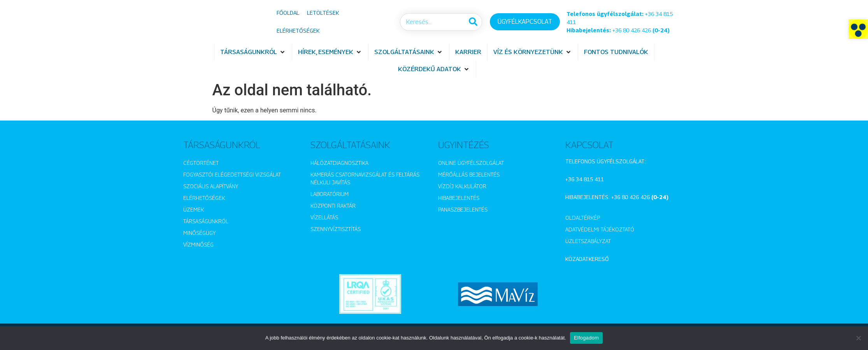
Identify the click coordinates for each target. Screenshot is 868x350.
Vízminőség (198, 244)
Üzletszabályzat (588, 241)
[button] (858, 29)
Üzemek (194, 209)
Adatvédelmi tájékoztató (600, 229)
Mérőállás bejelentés (469, 174)
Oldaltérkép (583, 218)
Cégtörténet (201, 163)
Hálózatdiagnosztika (339, 163)
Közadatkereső (587, 259)
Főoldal (288, 13)
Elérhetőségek (298, 31)
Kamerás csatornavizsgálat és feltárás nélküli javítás (365, 178)
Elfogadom (586, 338)
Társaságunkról (206, 221)
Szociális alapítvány (211, 186)
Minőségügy (199, 233)
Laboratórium (330, 194)
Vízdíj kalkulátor (462, 186)
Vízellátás (324, 217)
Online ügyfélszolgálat (471, 163)
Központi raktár (333, 206)
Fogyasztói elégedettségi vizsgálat (232, 174)
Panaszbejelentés (463, 209)
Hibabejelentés (459, 198)
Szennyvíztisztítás (336, 229)
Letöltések (323, 13)
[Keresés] (473, 22)
